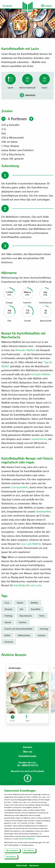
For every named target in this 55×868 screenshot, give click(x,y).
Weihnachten (24, 637)
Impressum (34, 865)
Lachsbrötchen (39, 440)
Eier (22, 611)
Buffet (7, 637)
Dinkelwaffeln (43, 513)
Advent (8, 624)
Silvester (8, 611)
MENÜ (7, 6)
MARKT (47, 6)
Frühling (8, 617)
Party (42, 617)
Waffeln (34, 604)
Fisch (7, 604)
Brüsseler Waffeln (25, 352)
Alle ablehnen (29, 851)
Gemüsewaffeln (20, 489)
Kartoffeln (36, 611)
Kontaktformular (28, 756)
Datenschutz (22, 865)
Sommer (23, 624)
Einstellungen (11, 857)
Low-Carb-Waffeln (31, 545)
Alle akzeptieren (12, 851)
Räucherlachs (26, 617)
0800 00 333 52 (30, 765)
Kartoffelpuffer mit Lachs (28, 587)
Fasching (44, 630)
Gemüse (41, 637)
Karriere (28, 747)
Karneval (9, 643)
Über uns (28, 752)
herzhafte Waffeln (40, 376)
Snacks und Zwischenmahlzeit (18, 630)
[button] (47, 698)
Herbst (20, 604)
